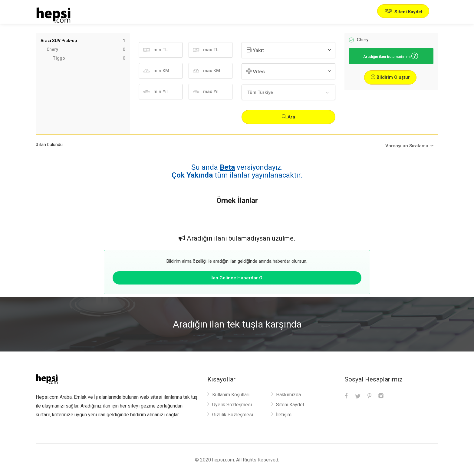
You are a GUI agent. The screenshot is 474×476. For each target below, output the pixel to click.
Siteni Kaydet (403, 11)
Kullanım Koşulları (231, 395)
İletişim (284, 415)
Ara (288, 117)
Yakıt (255, 50)
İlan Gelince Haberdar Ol (237, 278)
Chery (86, 50)
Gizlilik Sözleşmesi (233, 415)
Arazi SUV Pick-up (83, 41)
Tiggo (89, 58)
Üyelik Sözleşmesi (232, 405)
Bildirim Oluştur (390, 77)
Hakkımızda (288, 395)
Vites (256, 72)
